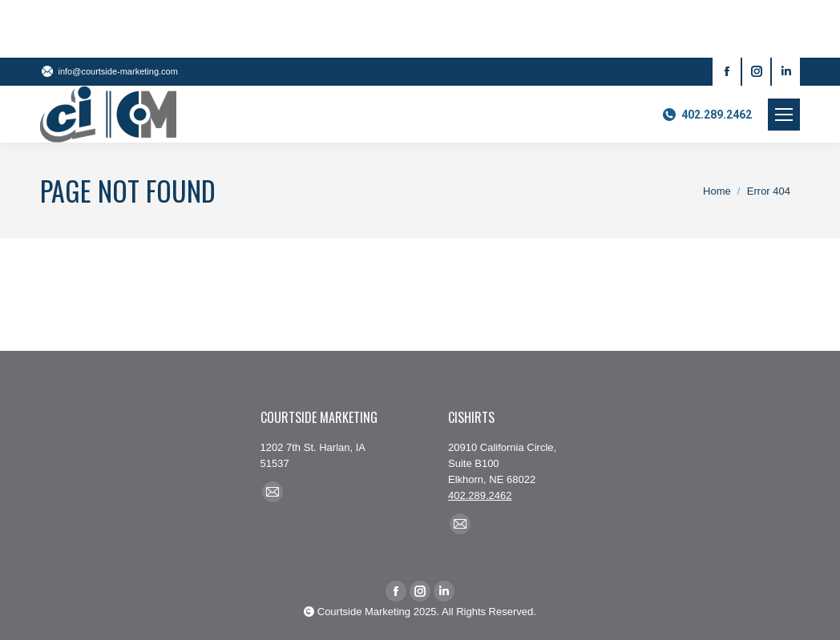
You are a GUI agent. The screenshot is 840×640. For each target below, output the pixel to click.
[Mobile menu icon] (784, 115)
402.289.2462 (707, 115)
